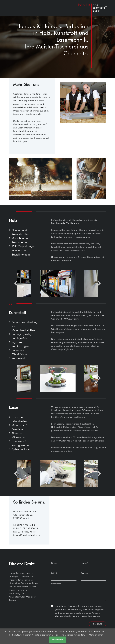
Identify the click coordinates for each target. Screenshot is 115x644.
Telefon (84, 573)
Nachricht (56, 584)
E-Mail (55, 573)
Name (84, 563)
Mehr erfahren (96, 635)
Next (99, 283)
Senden (98, 624)
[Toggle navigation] (10, 8)
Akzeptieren (58, 640)
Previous (16, 283)
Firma (54, 563)
